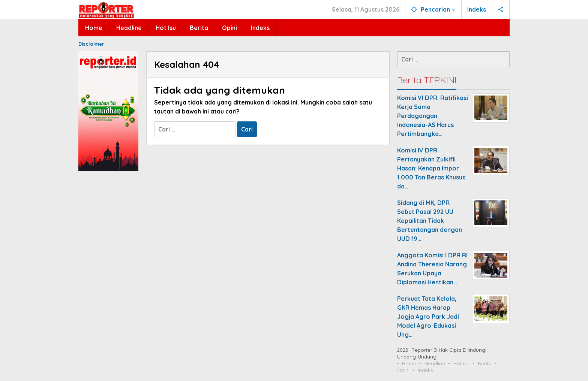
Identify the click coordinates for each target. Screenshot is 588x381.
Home (409, 363)
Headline (435, 363)
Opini (403, 370)
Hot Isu (461, 363)
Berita (485, 363)
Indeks (425, 370)
